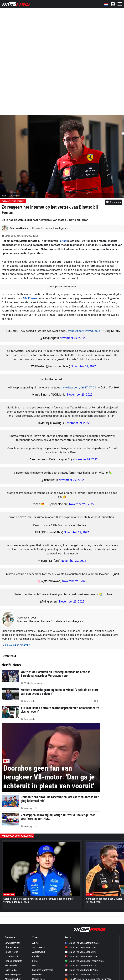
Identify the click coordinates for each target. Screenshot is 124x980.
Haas (35, 965)
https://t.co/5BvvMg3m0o (84, 331)
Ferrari (63, 241)
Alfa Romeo (30, 298)
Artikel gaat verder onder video (62, 287)
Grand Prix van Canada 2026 (81, 970)
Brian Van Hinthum (20, 228)
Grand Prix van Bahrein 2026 (81, 956)
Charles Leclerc (12, 947)
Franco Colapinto (13, 961)
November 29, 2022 (72, 338)
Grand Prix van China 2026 (80, 947)
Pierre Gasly (11, 965)
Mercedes (37, 975)
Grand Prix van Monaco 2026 (81, 975)
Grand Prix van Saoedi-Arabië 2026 (84, 961)
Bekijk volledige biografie (16, 645)
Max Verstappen (13, 975)
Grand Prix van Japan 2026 (80, 952)
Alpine (35, 943)
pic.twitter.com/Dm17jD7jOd (78, 387)
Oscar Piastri (11, 956)
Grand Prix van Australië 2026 (82, 943)
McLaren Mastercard (43, 970)
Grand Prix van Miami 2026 (80, 965)
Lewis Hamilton (13, 943)
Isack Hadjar (11, 970)
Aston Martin (39, 947)
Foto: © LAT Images (11, 195)
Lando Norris (11, 952)
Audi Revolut (39, 952)
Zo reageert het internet (13, 201)
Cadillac (36, 956)
